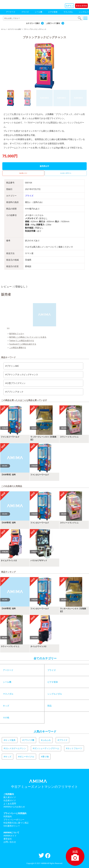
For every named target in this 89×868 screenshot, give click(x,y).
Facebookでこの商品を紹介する (23, 344)
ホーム (3, 29)
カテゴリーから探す (15, 29)
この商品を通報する (18, 348)
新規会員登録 (81, 6)
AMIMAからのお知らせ (14, 807)
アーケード (11, 12)
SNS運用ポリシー (12, 826)
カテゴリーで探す (33, 23)
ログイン (69, 6)
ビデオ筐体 (53, 12)
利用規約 (8, 816)
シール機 (38, 12)
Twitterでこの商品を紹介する (22, 341)
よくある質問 (10, 803)
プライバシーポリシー (14, 820)
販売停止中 (44, 166)
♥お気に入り (23, 173)
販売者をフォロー (17, 334)
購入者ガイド (10, 797)
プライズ (25, 12)
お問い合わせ (10, 842)
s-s (8, 328)
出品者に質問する (66, 173)
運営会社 (8, 839)
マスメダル (68, 12)
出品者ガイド (10, 800)
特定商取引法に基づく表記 (16, 823)
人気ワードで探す (53, 23)
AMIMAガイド (10, 836)
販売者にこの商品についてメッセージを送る (28, 337)
